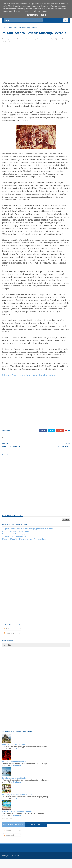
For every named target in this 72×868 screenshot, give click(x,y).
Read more (17, 758)
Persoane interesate (36, 834)
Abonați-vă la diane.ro (14, 834)
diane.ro (17, 865)
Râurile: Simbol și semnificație (14, 787)
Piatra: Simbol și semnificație (14, 754)
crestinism (27, 45)
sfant (4, 48)
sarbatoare (63, 45)
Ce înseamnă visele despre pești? (15, 543)
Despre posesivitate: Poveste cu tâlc (16, 541)
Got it (43, 15)
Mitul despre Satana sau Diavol (14, 771)
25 (15, 45)
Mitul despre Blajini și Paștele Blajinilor (18, 804)
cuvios (34, 45)
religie (56, 45)
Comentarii (9, 643)
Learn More (33, 15)
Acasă (5, 29)
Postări (7, 638)
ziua (9, 48)
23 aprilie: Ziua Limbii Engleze (14, 546)
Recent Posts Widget (7, 828)
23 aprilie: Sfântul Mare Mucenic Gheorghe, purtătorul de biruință (28, 538)
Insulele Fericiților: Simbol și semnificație (18, 821)
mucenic (50, 45)
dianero (39, 45)
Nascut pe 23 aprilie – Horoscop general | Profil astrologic (24, 549)
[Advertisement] (24, 70)
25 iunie (20, 45)
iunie (44, 45)
